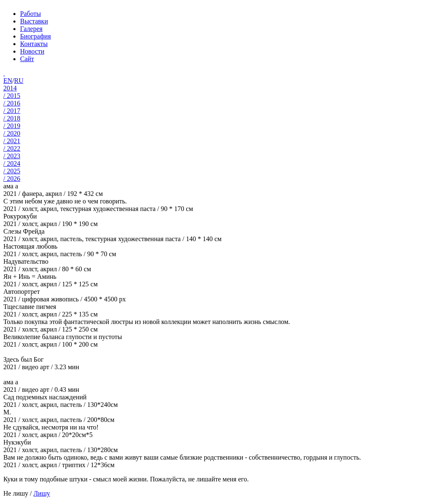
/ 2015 (12, 96)
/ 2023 (12, 156)
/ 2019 (12, 126)
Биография (36, 36)
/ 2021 (12, 141)
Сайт (27, 59)
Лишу (42, 493)
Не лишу (16, 493)
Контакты (34, 44)
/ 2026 (12, 179)
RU (19, 81)
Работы (31, 14)
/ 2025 (12, 171)
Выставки (34, 21)
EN (8, 81)
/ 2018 (12, 118)
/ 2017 (12, 111)
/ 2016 (12, 103)
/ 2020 (12, 133)
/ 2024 (12, 163)
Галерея (31, 29)
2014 (10, 88)
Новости (32, 51)
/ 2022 (12, 148)
